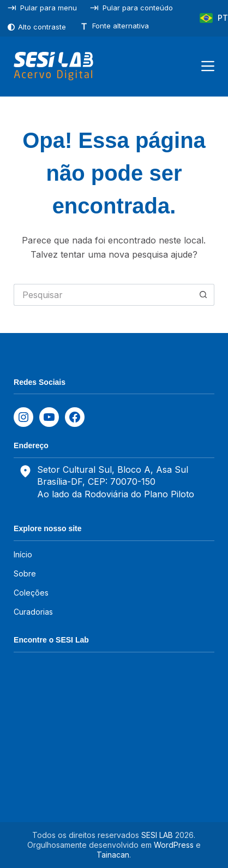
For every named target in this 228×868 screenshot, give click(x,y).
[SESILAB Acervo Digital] (53, 66)
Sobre (25, 573)
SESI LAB (157, 835)
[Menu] (208, 66)
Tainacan (113, 855)
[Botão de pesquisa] (203, 295)
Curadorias (33, 612)
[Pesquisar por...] (103, 295)
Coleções (31, 593)
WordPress (174, 845)
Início (23, 554)
